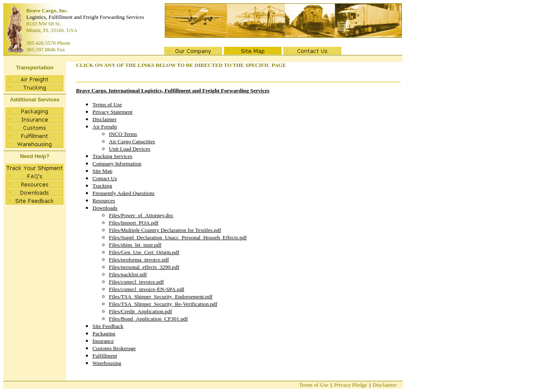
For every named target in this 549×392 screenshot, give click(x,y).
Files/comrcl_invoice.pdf (136, 282)
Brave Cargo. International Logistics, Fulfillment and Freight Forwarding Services (173, 91)
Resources (104, 201)
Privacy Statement (112, 112)
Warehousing (107, 363)
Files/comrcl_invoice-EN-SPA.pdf (147, 289)
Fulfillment (105, 356)
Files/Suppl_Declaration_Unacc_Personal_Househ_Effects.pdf (178, 237)
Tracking (102, 186)
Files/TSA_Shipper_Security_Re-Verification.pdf (163, 304)
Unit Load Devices (130, 149)
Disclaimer (104, 119)
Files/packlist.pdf (128, 274)
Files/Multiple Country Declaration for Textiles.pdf (165, 230)
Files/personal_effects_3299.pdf (144, 267)
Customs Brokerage (114, 348)
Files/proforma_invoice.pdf (139, 260)
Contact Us (105, 178)
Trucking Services (112, 156)
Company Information (117, 164)
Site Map (103, 171)
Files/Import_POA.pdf (134, 223)
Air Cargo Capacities (132, 141)
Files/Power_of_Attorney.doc (141, 215)
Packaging (104, 334)
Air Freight (105, 127)
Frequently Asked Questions (123, 193)
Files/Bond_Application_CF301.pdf (148, 319)
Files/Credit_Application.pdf (141, 311)
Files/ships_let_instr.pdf (135, 245)
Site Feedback (108, 326)
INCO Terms (123, 134)
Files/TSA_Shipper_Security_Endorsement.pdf (161, 297)
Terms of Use (107, 104)
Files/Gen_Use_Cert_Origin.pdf (144, 252)
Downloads (105, 208)
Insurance (103, 341)
